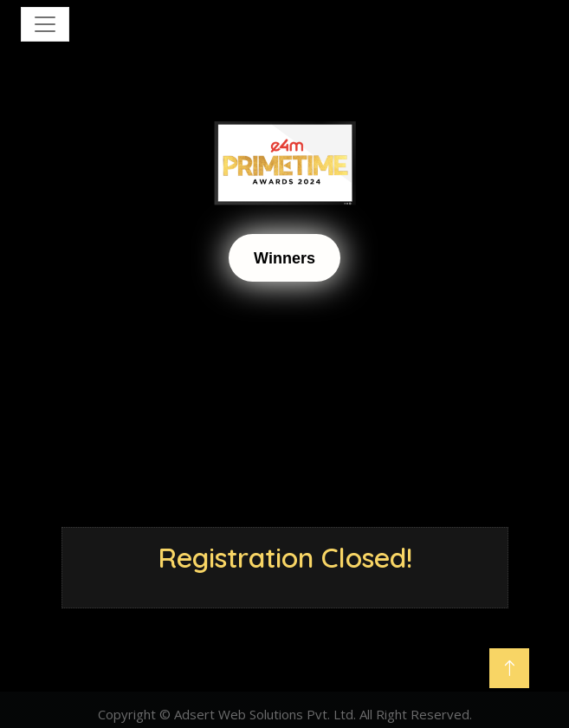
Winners (284, 258)
